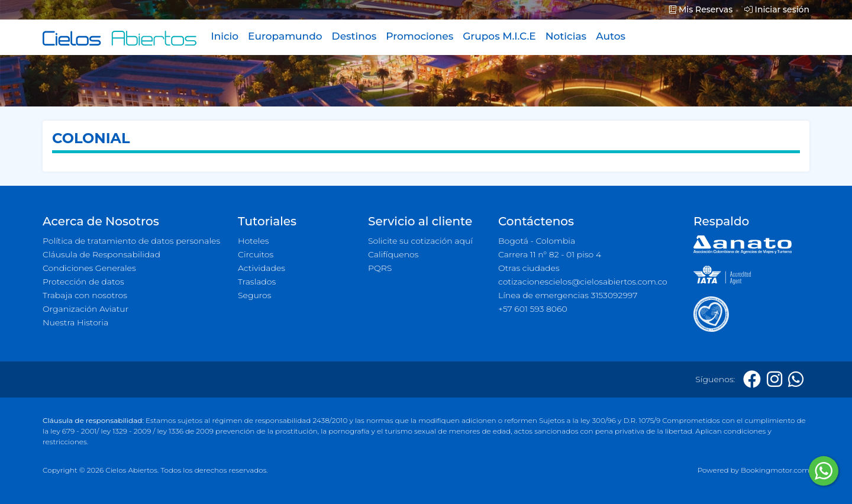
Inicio (225, 36)
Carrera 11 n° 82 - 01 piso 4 (550, 254)
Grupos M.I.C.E (499, 36)
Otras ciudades (529, 268)
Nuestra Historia (75, 322)
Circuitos (256, 254)
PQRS (380, 268)
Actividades (262, 268)
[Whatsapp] (796, 379)
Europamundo (285, 36)
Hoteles (253, 241)
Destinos (354, 36)
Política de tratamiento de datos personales (131, 241)
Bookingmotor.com (775, 470)
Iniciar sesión (777, 9)
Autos (611, 36)
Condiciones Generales (89, 268)
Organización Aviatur (85, 309)
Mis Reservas (701, 9)
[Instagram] (774, 379)
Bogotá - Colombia (537, 241)
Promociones (419, 36)
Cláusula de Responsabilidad (101, 254)
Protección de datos (83, 282)
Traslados (257, 282)
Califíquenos (393, 254)
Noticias (566, 36)
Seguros (255, 295)
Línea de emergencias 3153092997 (568, 295)
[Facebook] (752, 379)
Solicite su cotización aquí (420, 241)
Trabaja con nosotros (85, 295)
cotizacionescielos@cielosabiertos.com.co (583, 282)
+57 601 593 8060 (533, 309)
